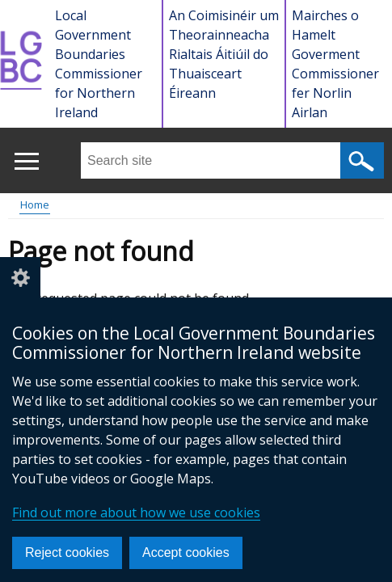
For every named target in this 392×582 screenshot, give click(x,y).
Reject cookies (67, 552)
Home (35, 205)
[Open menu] (26, 161)
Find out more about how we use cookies (136, 512)
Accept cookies (186, 552)
